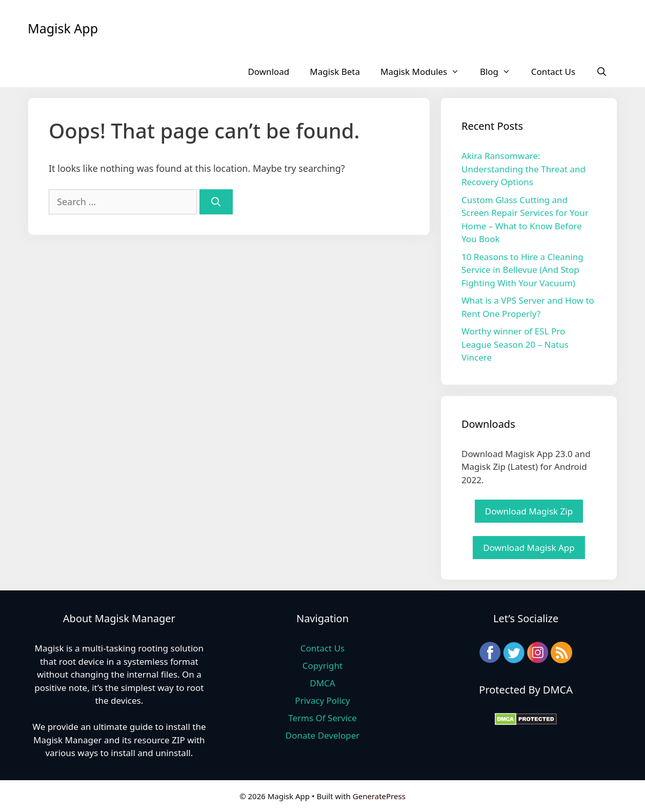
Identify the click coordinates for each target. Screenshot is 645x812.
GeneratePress (379, 796)
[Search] (216, 202)
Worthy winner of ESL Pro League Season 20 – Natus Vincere (515, 344)
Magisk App (63, 28)
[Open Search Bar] (601, 72)
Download (268, 72)
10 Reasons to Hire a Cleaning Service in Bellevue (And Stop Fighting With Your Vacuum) (522, 270)
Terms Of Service (322, 718)
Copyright (322, 666)
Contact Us (553, 72)
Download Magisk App (529, 548)
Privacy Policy (322, 700)
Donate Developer (323, 735)
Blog (500, 72)
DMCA (322, 683)
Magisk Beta (335, 72)
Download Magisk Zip (529, 511)
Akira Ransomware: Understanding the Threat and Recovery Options (523, 169)
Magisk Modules (425, 72)
